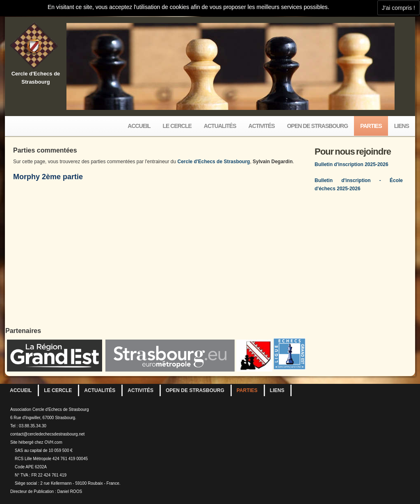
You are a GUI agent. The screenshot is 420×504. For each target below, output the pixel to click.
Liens (402, 126)
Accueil (139, 126)
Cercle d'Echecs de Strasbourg (214, 162)
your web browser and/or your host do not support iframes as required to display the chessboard (160, 252)
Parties (371, 126)
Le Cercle (177, 126)
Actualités (220, 126)
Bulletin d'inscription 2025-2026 (352, 164)
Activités (262, 126)
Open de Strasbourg (317, 126)
